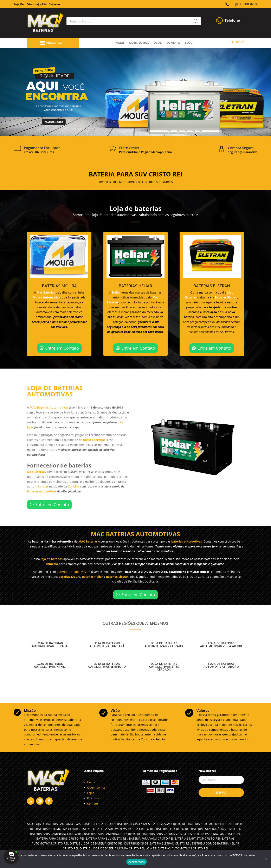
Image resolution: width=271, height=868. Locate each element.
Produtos (93, 798)
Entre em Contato (62, 348)
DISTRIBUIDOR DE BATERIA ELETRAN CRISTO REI (157, 843)
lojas (158, 43)
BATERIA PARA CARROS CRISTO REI (167, 834)
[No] (266, 859)
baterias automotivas (42, 491)
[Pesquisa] (196, 21)
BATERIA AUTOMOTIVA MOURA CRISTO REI (125, 829)
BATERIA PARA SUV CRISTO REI (106, 838)
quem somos (139, 43)
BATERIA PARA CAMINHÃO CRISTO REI (56, 834)
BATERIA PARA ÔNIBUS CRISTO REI (60, 838)
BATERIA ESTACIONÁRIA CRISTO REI (216, 829)
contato (173, 43)
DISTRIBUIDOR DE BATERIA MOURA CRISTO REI (112, 848)
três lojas (42, 486)
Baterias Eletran (226, 297)
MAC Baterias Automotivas (49, 407)
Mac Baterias (46, 292)
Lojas (91, 793)
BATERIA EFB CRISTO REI (173, 829)
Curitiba (74, 486)
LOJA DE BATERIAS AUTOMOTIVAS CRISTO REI (177, 848)
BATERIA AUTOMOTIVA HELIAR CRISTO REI (65, 829)
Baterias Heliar (92, 577)
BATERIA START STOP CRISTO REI (197, 838)
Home (120, 43)
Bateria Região (128, 824)
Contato (92, 804)
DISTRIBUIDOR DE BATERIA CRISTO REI (96, 843)
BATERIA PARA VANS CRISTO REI (151, 838)
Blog (189, 43)
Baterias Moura (69, 577)
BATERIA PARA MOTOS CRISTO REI (216, 834)
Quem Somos (96, 788)
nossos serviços (94, 440)
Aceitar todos (137, 862)
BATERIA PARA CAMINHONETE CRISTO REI (113, 834)
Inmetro (52, 564)
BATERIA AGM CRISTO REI (169, 824)
